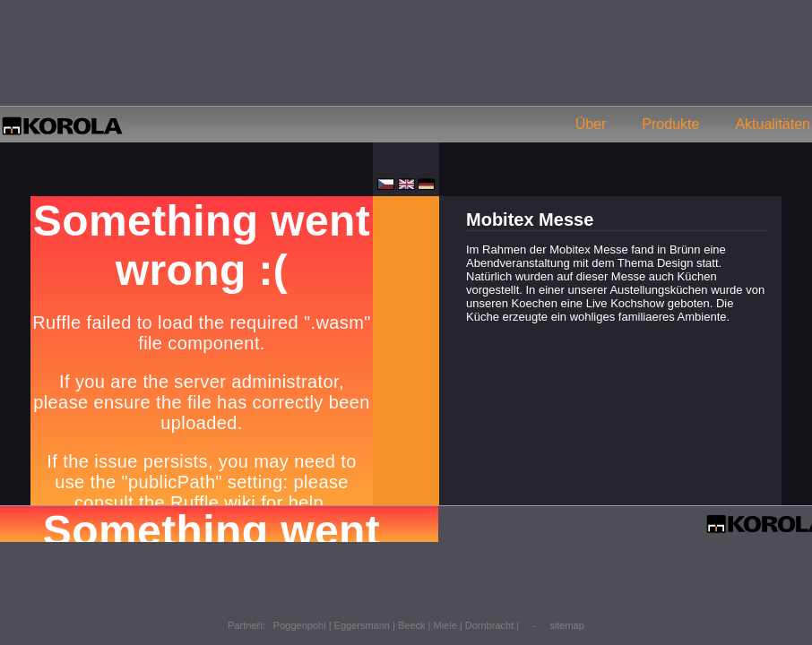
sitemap (567, 625)
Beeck (412, 625)
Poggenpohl (300, 625)
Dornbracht (489, 625)
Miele (445, 625)
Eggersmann (362, 625)
